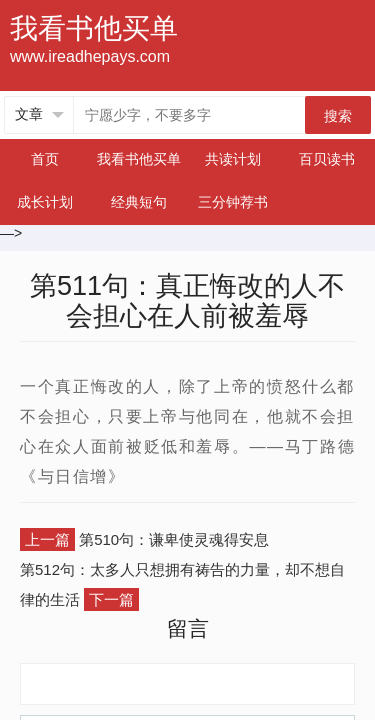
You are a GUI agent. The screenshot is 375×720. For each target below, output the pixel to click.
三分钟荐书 (233, 202)
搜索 (338, 116)
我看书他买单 (139, 159)
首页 (45, 159)
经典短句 (139, 202)
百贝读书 (327, 159)
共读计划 (233, 159)
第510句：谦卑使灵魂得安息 (174, 539)
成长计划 (45, 202)
